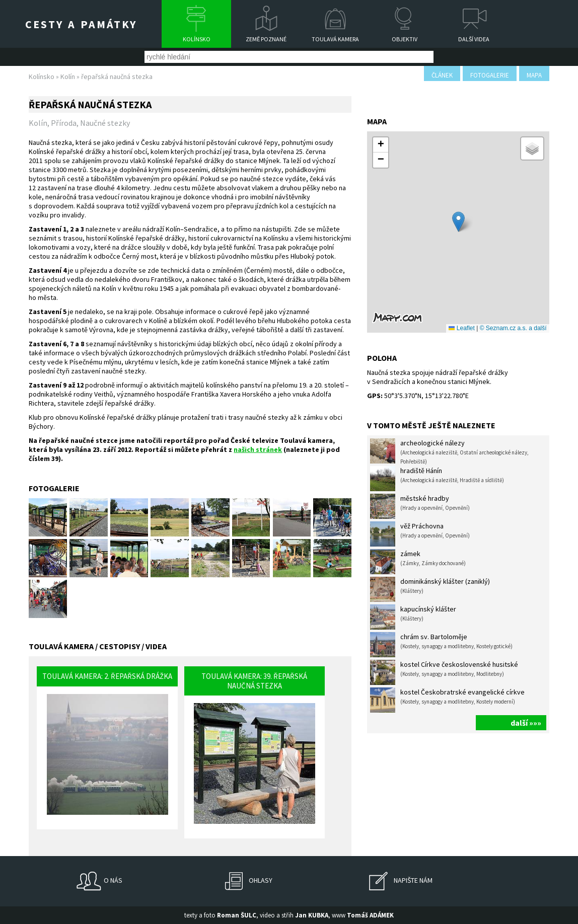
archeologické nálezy (449, 452)
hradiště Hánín (437, 479)
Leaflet (461, 328)
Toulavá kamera (335, 39)
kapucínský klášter (413, 617)
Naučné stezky (105, 123)
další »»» (526, 723)
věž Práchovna (420, 534)
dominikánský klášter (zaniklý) (430, 589)
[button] (458, 222)
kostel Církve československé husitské (444, 672)
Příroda (64, 123)
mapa (534, 75)
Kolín (68, 76)
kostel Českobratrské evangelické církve (447, 700)
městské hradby (420, 506)
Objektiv (405, 39)
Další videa (474, 39)
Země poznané (266, 39)
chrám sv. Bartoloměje (441, 645)
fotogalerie (490, 75)
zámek (418, 562)
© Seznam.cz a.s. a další (513, 328)
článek (442, 75)
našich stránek (258, 449)
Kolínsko (197, 39)
